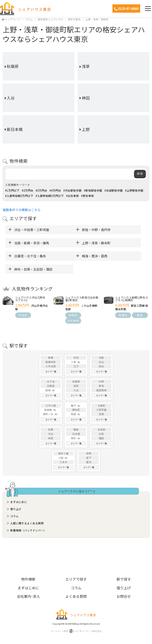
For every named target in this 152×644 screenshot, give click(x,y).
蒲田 (101, 438)
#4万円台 (55, 190)
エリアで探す (76, 579)
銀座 (76, 429)
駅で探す (124, 579)
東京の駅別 (74, 19)
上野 (86, 129)
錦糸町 (76, 410)
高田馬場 (101, 390)
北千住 (51, 381)
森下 (89, 458)
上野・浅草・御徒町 (97, 19)
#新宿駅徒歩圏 (93, 190)
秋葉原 (13, 66)
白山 (101, 362)
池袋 (101, 358)
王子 (76, 366)
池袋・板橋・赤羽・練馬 (32, 243)
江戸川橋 (51, 406)
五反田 (101, 429)
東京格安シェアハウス (50, 19)
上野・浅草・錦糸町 (96, 243)
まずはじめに (19, 502)
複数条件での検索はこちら (22, 210)
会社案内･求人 (28, 596)
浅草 (86, 66)
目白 (101, 366)
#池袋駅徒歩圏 (114, 190)
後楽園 (48, 410)
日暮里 (51, 386)
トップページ (13, 19)
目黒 (51, 429)
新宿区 (73, 315)
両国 (73, 414)
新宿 (101, 386)
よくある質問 (76, 596)
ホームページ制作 (76, 631)
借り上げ (16, 509)
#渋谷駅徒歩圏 (72, 190)
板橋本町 (51, 362)
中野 (101, 381)
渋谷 (51, 434)
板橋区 (123, 315)
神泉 (51, 438)
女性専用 (73, 321)
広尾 (101, 434)
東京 (73, 438)
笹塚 (101, 414)
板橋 (51, 358)
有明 (89, 453)
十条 (73, 362)
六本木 (63, 462)
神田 (86, 98)
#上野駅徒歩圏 (134, 190)
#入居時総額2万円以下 (19, 196)
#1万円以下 (12, 190)
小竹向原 (51, 366)
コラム (29, 19)
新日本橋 (15, 129)
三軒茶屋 (101, 410)
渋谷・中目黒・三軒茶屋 (32, 230)
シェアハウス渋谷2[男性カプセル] (30, 299)
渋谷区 (23, 315)
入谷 (11, 98)
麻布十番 (63, 453)
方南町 (101, 406)
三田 (61, 458)
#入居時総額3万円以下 (50, 196)
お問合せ (124, 596)
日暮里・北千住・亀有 (30, 256)
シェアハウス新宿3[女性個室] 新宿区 (82, 299)
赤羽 (76, 358)
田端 (48, 390)
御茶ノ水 (48, 414)
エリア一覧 (51, 371)
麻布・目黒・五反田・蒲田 (33, 269)
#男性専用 (87, 196)
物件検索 (28, 579)
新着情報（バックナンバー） (28, 530)
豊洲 (89, 462)
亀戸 (73, 406)
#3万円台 (41, 190)
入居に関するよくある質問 (27, 523)
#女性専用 (72, 196)
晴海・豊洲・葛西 (95, 256)
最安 (140, 315)
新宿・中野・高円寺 (96, 230)
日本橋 (76, 434)
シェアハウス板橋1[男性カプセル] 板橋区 (132, 299)
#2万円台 (28, 190)
